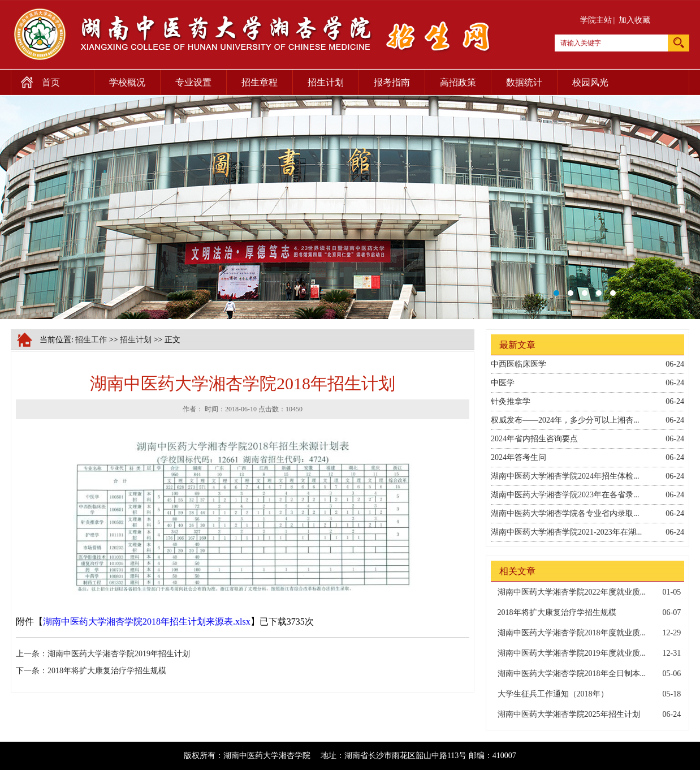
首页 (35, 80)
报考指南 (392, 82)
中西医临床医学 (518, 364)
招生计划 (326, 82)
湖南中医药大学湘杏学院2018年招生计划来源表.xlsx (147, 621)
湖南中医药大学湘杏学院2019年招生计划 (119, 654)
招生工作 (91, 340)
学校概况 (127, 82)
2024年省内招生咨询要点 (534, 439)
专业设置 (193, 82)
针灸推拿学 (511, 401)
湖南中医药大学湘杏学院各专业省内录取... (565, 513)
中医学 (503, 383)
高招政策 (458, 82)
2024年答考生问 (518, 457)
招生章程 (260, 82)
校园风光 (590, 82)
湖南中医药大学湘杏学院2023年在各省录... (565, 495)
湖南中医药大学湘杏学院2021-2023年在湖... (566, 532)
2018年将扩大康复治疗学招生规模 (107, 671)
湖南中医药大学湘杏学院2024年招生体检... (565, 476)
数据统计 (524, 82)
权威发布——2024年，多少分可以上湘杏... (565, 420)
